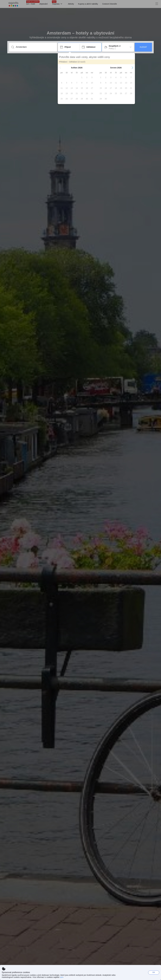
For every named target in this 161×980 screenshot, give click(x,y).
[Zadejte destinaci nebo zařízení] (35, 47)
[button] (60, 68)
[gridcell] (82, 77)
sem (62, 977)
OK (154, 972)
